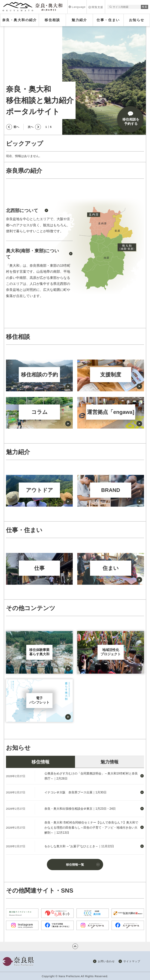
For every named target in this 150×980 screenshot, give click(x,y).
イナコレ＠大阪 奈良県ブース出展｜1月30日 (75, 792)
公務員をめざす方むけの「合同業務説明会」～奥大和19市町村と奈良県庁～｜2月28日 (91, 776)
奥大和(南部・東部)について (33, 254)
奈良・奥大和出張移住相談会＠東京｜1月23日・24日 (80, 809)
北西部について (22, 210)
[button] (77, 7)
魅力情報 (109, 762)
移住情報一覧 (75, 865)
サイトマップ (132, 961)
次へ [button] (31, 127)
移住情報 (40, 762)
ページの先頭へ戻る (75, 946)
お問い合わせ (106, 961)
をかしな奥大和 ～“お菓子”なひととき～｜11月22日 (79, 846)
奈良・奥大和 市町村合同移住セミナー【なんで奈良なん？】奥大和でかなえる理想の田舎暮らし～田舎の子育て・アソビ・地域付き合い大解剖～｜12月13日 (91, 828)
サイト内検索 (111, 7)
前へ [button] (16, 127)
